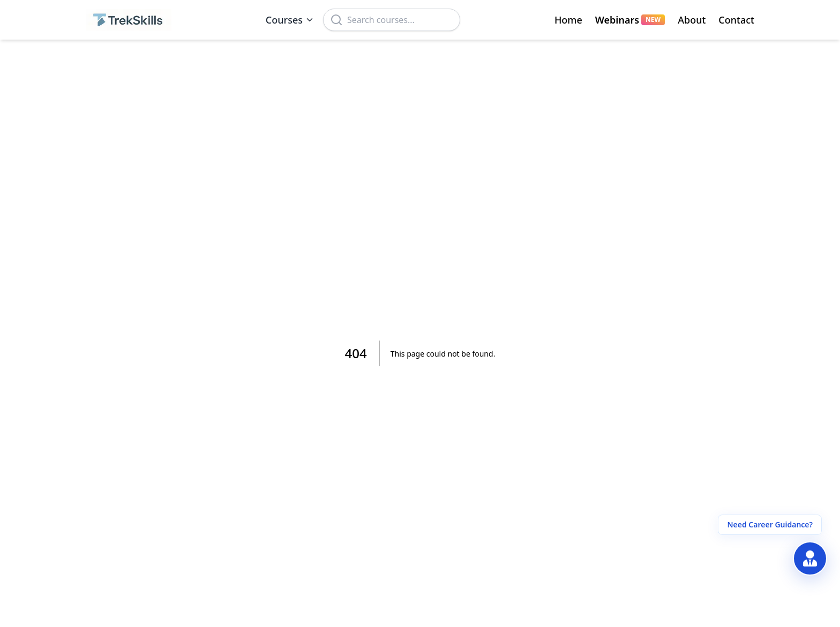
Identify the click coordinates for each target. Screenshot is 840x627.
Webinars (630, 20)
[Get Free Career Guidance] (810, 558)
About (692, 20)
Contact (736, 20)
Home (568, 20)
